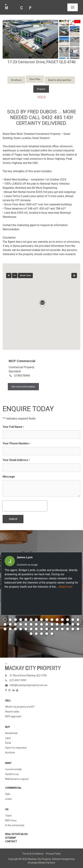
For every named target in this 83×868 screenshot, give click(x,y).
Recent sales (12, 712)
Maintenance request (17, 779)
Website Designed (62, 859)
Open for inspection (16, 748)
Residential (11, 733)
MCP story (11, 820)
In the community (15, 825)
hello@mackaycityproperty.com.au (28, 685)
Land (8, 738)
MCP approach (13, 716)
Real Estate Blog (16, 834)
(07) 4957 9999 (18, 680)
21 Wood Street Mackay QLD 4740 (28, 675)
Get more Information (23, 387)
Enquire (41, 89)
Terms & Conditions (33, 854)
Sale (8, 794)
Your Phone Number (17, 444)
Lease (9, 799)
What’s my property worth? (20, 707)
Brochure (16, 80)
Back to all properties (60, 80)
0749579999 (22, 376)
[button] (41, 303)
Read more (66, 587)
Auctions (10, 753)
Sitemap (11, 838)
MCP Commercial (22, 361)
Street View (25, 276)
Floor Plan (35, 79)
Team (8, 816)
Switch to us (12, 774)
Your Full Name (13, 427)
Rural (8, 743)
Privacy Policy (53, 854)
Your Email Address (16, 460)
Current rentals (13, 769)
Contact (11, 841)
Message (9, 477)
